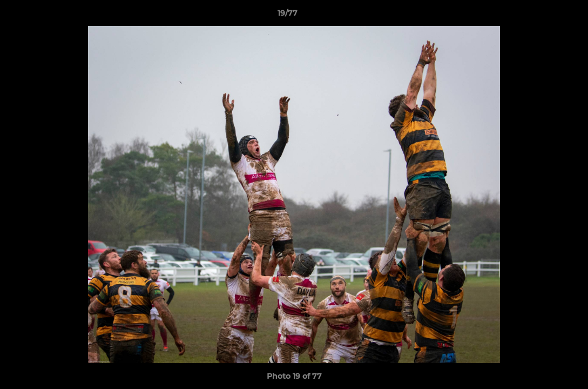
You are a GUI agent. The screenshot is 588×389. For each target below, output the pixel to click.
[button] (543, 16)
